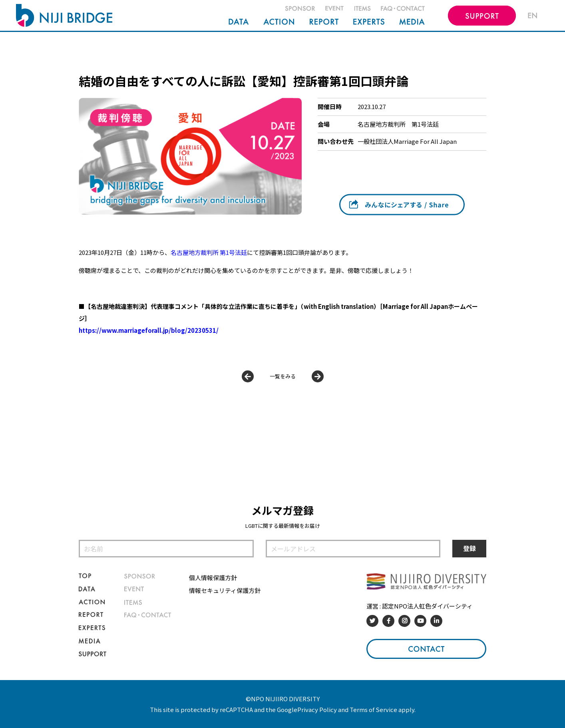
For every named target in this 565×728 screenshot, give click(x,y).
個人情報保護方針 (213, 578)
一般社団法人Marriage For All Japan (407, 141)
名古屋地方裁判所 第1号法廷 (398, 124)
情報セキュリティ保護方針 (225, 590)
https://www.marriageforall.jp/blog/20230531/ (149, 330)
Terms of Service (373, 709)
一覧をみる (283, 376)
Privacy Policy (317, 709)
